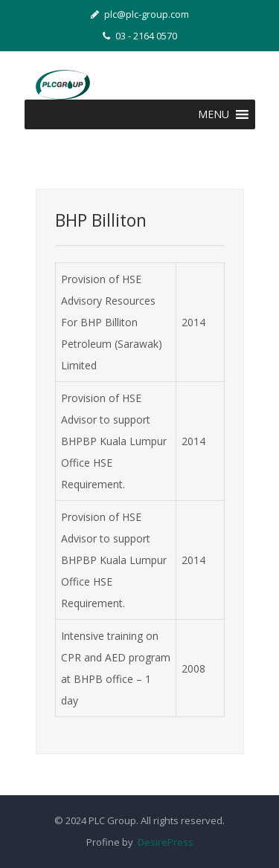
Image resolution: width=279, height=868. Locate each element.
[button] (214, 114)
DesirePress (163, 842)
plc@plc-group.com (140, 14)
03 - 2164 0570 (140, 36)
